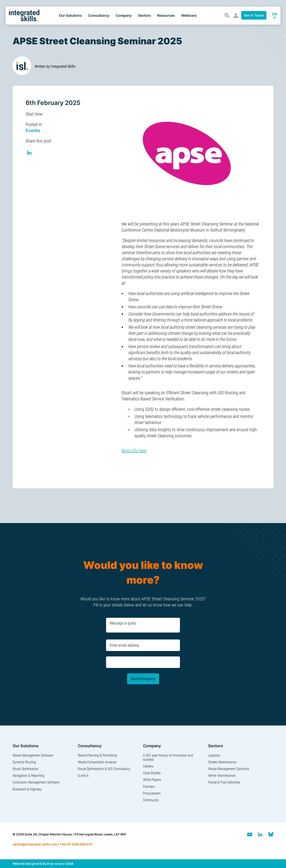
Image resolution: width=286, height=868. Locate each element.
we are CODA (64, 864)
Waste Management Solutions (229, 769)
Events (33, 131)
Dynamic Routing (24, 762)
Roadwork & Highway (27, 789)
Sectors (144, 15)
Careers (148, 766)
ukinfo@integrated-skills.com (35, 844)
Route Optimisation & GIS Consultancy (104, 769)
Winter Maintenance (222, 776)
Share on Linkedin (29, 153)
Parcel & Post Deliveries (224, 782)
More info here (134, 451)
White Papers (152, 780)
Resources (166, 15)
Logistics (214, 755)
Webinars (189, 15)
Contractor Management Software (36, 782)
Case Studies (152, 773)
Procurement (152, 793)
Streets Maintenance (222, 762)
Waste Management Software (33, 755)
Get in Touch (254, 15)
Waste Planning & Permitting (97, 755)
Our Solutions (70, 15)
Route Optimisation (26, 769)
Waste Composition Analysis (97, 762)
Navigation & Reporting (28, 776)
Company (124, 15)
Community (151, 800)
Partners (149, 787)
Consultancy (99, 15)
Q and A (83, 776)
